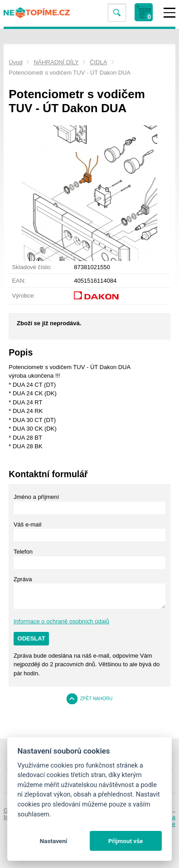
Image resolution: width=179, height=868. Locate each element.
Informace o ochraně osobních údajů (61, 621)
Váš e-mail (27, 524)
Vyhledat (117, 13)
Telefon (23, 552)
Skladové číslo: (31, 267)
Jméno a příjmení (36, 497)
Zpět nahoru (97, 699)
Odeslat (31, 638)
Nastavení (53, 841)
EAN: (19, 281)
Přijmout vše (126, 841)
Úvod (15, 62)
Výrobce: (23, 296)
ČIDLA (98, 62)
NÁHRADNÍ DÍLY (56, 62)
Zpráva (23, 579)
